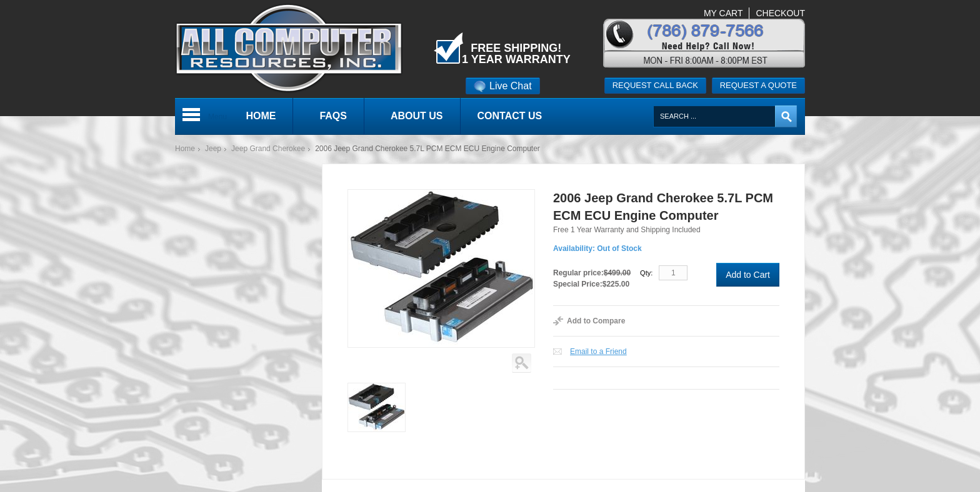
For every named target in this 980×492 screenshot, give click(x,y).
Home (185, 149)
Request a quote (758, 85)
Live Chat (503, 86)
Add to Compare (596, 321)
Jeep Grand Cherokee (268, 149)
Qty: (646, 273)
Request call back (655, 85)
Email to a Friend (598, 352)
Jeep (213, 149)
